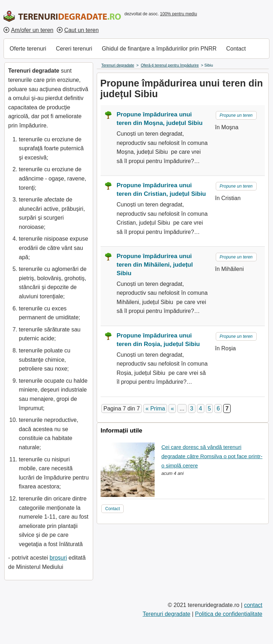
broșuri (58, 558)
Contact (236, 49)
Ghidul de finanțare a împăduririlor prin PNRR (159, 49)
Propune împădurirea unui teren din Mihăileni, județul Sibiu (155, 265)
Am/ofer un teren (32, 30)
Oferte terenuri (28, 49)
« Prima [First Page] (155, 409)
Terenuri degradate (166, 614)
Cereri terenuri (74, 49)
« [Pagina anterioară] (172, 409)
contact (253, 605)
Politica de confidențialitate (229, 614)
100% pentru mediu (178, 14)
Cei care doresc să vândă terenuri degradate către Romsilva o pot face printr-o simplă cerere (212, 456)
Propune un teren (236, 115)
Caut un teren (82, 30)
